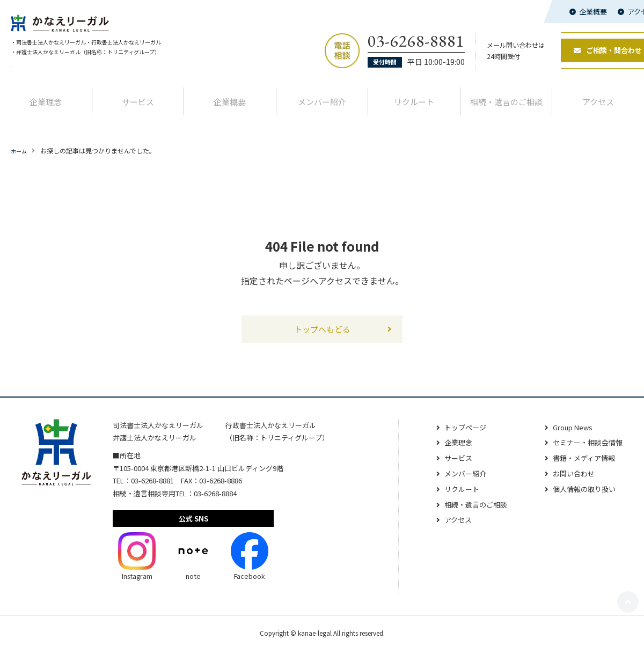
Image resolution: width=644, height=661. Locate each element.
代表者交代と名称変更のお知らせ (59, 75)
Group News (569, 438)
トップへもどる (322, 338)
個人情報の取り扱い (581, 500)
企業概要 (593, 12)
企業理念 (46, 110)
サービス (138, 110)
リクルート (414, 110)
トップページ (457, 438)
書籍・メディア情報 (581, 468)
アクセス (449, 530)
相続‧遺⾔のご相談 (506, 110)
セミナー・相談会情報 (585, 453)
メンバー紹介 (322, 110)
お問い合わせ (570, 484)
